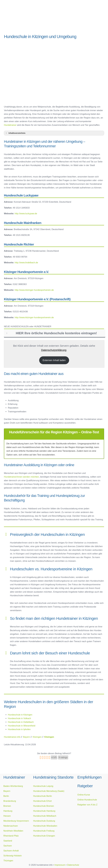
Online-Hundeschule (87, 800)
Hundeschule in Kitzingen (20, 715)
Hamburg (8, 811)
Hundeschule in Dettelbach (21, 722)
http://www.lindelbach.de (26, 262)
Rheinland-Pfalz (11, 836)
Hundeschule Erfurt (42, 801)
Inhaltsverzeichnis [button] (15, 133)
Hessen (7, 816)
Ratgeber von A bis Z (87, 805)
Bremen (7, 806)
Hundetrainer (10, 125)
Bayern (7, 791)
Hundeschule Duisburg (44, 821)
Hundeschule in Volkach (19, 718)
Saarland (8, 841)
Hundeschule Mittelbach (45, 816)
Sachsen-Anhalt (11, 851)
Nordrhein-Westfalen (13, 831)
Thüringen (8, 861)
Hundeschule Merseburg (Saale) (49, 791)
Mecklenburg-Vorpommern (16, 821)
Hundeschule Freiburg (44, 831)
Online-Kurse (84, 795)
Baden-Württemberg (13, 786)
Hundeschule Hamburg (44, 811)
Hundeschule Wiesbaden (45, 826)
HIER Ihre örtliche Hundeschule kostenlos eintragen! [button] (51, 333)
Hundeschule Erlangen (44, 836)
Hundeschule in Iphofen (19, 729)
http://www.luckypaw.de (26, 213)
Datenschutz (73, 865)
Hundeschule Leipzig (43, 786)
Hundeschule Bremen (44, 806)
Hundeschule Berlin (43, 796)
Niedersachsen (11, 826)
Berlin (6, 796)
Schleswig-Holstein (13, 856)
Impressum (60, 865)
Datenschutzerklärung (54, 350)
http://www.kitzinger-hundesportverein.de (34, 290)
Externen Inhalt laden (54, 360)
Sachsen (8, 846)
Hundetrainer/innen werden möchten (21, 477)
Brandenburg (10, 801)
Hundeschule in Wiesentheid (22, 726)
